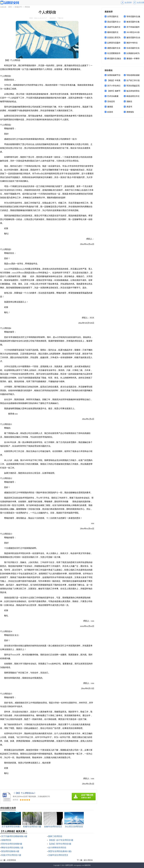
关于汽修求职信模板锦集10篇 (14, 836)
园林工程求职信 (55, 836)
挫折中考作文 (132, 43)
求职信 (27, 7)
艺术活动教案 (113, 96)
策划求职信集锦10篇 (10, 851)
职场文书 (18, 7)
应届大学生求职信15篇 (11, 855)
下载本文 (60, 18)
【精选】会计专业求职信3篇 (61, 840)
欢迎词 (110, 112)
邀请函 (110, 107)
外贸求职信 (12, 860)
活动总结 (111, 101)
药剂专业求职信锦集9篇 (12, 844)
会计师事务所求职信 (57, 848)
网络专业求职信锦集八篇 (12, 848)
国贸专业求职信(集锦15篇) (60, 851)
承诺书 (129, 107)
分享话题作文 (113, 17)
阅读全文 (53, 18)
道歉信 (129, 101)
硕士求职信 (88, 860)
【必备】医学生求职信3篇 (60, 844)
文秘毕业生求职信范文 (58, 855)
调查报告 (130, 112)
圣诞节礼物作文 (114, 27)
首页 (10, 7)
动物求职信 (6, 840)
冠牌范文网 (69, 865)
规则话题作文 (113, 32)
